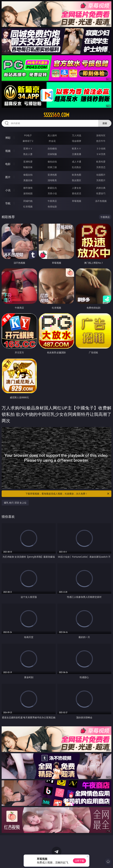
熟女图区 (77, 180)
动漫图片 (101, 175)
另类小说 (52, 193)
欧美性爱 (101, 162)
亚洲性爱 (28, 162)
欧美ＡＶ (77, 148)
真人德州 (52, 135)
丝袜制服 (52, 154)
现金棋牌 (77, 141)
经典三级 (52, 167)
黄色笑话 (77, 193)
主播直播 (77, 154)
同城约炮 (28, 201)
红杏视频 (28, 207)
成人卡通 (77, 162)
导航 (8, 203)
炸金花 (52, 141)
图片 (8, 177)
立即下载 (79, 861)
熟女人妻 (28, 154)
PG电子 (28, 135)
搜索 (105, 123)
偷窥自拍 (28, 175)
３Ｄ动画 (101, 148)
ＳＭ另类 (101, 154)
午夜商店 (52, 201)
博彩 (8, 138)
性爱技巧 (101, 193)
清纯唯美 (52, 180)
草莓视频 (77, 201)
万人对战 (77, 135)
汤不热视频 (101, 201)
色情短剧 (52, 207)
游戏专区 (101, 135)
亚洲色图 (52, 175)
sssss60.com (56, 115)
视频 (8, 151)
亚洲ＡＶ (28, 148)
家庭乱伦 (52, 188)
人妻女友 (77, 188)
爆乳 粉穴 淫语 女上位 (15, 503)
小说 (8, 190)
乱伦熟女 (77, 167)
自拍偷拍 (52, 148)
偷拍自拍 (52, 162)
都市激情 (28, 188)
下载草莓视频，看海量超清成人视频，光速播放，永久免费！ (68, 494)
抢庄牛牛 (101, 141)
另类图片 (101, 180)
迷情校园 (28, 193)
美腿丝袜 (28, 180)
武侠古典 (101, 188)
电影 (8, 164)
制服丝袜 (28, 167)
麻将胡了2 (28, 141)
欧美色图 (77, 175)
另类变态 (101, 167)
